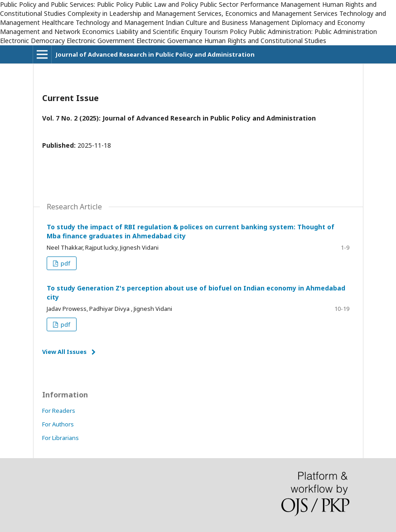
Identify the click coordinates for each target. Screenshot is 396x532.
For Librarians (60, 438)
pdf (65, 263)
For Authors (58, 424)
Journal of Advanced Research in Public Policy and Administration (155, 54)
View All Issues (64, 352)
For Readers (59, 411)
